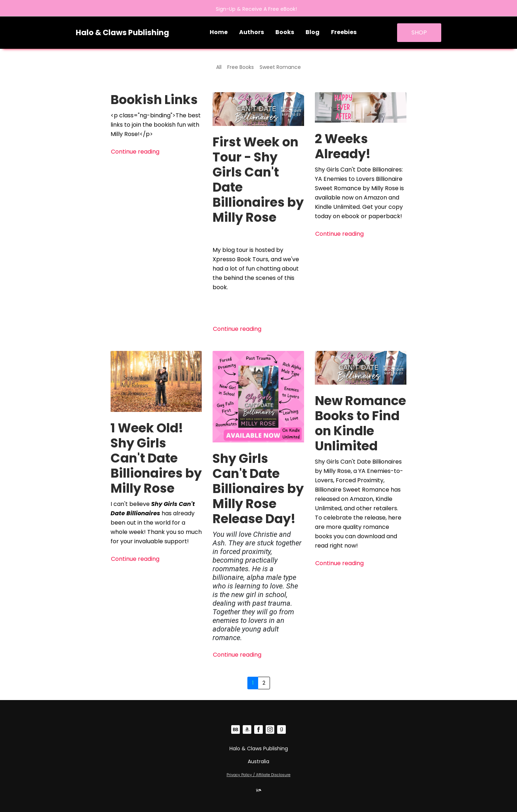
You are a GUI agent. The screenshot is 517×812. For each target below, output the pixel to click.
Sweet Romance (280, 67)
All (219, 67)
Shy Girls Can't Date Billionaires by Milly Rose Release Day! (258, 489)
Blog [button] (313, 32)
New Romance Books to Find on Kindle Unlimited (360, 423)
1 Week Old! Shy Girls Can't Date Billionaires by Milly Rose (156, 458)
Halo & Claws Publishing (122, 32)
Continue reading (135, 152)
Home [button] (219, 32)
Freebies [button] (344, 32)
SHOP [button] (419, 32)
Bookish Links (154, 100)
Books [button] (285, 32)
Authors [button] (251, 32)
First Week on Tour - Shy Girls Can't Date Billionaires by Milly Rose (258, 180)
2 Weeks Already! (343, 146)
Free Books (241, 67)
